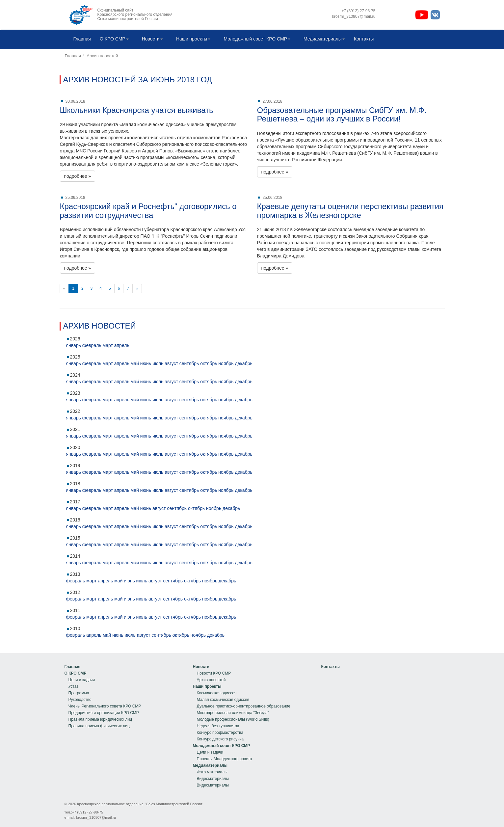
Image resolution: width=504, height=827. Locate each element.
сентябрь (189, 363)
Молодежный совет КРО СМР (255, 39)
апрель (122, 345)
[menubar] (222, 39)
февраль (92, 345)
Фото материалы (212, 772)
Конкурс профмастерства (220, 733)
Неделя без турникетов (218, 726)
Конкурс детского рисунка (220, 739)
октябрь (209, 363)
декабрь (243, 363)
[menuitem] (80, 39)
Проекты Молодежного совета (225, 759)
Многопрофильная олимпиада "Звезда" (233, 713)
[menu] (103, 696)
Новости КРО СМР (214, 673)
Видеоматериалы (213, 779)
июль (158, 363)
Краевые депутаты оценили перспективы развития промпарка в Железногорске (350, 211)
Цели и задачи (82, 680)
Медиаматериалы (323, 39)
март (108, 345)
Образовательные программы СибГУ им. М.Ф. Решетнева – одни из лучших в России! (342, 114)
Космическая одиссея (217, 693)
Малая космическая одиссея (223, 700)
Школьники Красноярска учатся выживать (137, 110)
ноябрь (226, 363)
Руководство (80, 700)
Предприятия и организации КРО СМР (104, 713)
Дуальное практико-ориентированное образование (244, 706)
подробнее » (78, 176)
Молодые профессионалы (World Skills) (233, 719)
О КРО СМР (113, 39)
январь (74, 345)
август (171, 363)
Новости (151, 39)
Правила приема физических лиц (99, 726)
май (135, 363)
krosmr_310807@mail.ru (96, 817)
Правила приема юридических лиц (100, 719)
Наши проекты (192, 39)
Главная (80, 39)
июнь (146, 363)
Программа (79, 693)
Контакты (362, 39)
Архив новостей (102, 56)
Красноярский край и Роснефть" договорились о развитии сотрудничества (148, 211)
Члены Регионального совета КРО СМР (105, 706)
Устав (74, 686)
